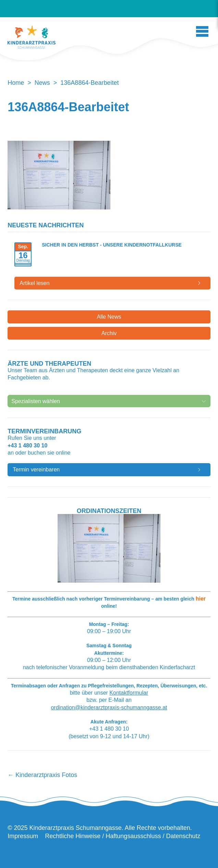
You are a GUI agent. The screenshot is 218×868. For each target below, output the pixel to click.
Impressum (23, 836)
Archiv (109, 333)
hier (201, 599)
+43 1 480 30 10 (27, 446)
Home (16, 83)
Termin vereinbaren (36, 470)
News (42, 83)
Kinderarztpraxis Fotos (42, 775)
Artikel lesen (34, 283)
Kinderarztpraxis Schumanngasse (32, 37)
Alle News (109, 317)
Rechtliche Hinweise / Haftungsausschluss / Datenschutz (123, 836)
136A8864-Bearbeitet (68, 107)
